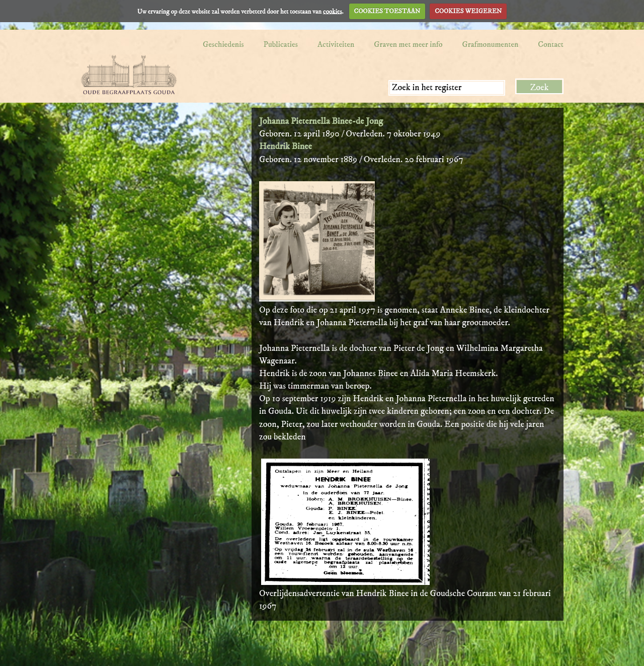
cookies (333, 11)
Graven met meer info (408, 44)
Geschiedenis (223, 44)
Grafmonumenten (491, 44)
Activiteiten (336, 44)
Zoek (540, 88)
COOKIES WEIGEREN (468, 11)
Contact (551, 44)
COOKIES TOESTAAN (387, 11)
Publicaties (281, 44)
